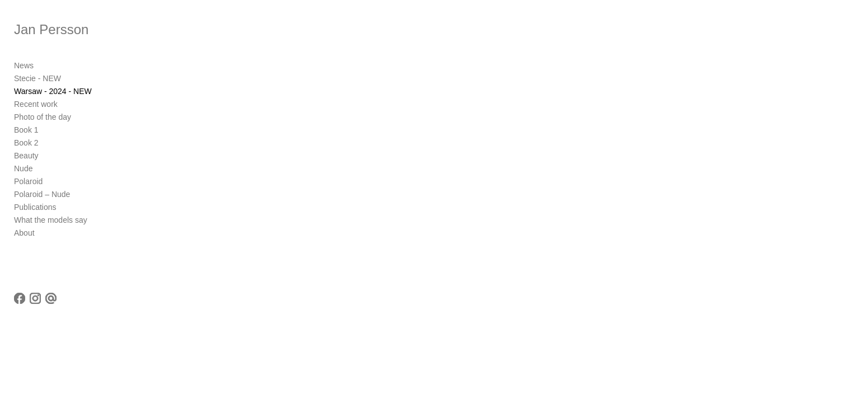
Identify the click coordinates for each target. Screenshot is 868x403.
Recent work (36, 104)
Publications (35, 207)
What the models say (51, 220)
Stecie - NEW (37, 78)
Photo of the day (43, 117)
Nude (23, 168)
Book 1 (26, 130)
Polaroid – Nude (42, 194)
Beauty (26, 156)
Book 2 (26, 143)
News (24, 65)
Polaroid (28, 181)
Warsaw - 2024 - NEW (53, 91)
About (24, 233)
